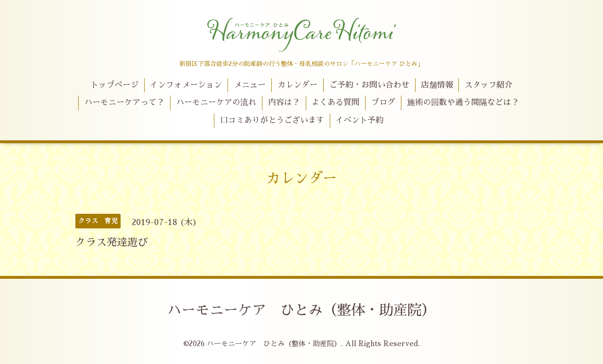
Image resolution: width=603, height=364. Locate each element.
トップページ (114, 85)
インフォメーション (186, 85)
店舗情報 (437, 85)
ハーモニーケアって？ (124, 102)
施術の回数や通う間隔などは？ (463, 102)
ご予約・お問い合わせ (369, 85)
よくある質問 (335, 102)
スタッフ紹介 (489, 85)
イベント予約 (359, 120)
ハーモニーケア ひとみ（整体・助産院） (301, 310)
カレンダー (297, 85)
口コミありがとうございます (272, 120)
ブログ (383, 102)
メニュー (250, 85)
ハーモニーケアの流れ (216, 102)
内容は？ (284, 102)
